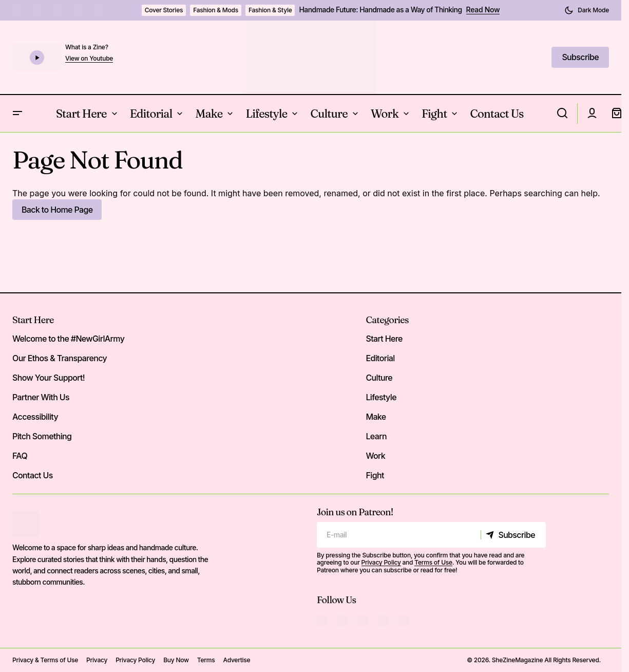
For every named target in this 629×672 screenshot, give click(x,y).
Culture (379, 378)
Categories (387, 320)
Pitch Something (42, 436)
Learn (376, 436)
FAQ (20, 456)
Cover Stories (164, 10)
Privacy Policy (381, 562)
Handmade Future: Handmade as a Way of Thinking (380, 10)
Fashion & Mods (216, 10)
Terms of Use (433, 562)
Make (376, 417)
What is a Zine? (87, 47)
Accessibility (35, 417)
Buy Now (176, 660)
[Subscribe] (513, 535)
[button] (587, 10)
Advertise (236, 660)
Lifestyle (381, 397)
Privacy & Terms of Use (45, 660)
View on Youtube (89, 59)
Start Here (33, 320)
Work (375, 456)
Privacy (97, 660)
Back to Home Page (57, 210)
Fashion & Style (270, 10)
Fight (375, 475)
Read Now (483, 10)
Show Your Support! (49, 378)
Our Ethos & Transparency (60, 358)
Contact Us (33, 475)
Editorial (380, 358)
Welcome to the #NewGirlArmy (68, 339)
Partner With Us (41, 397)
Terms (206, 660)
